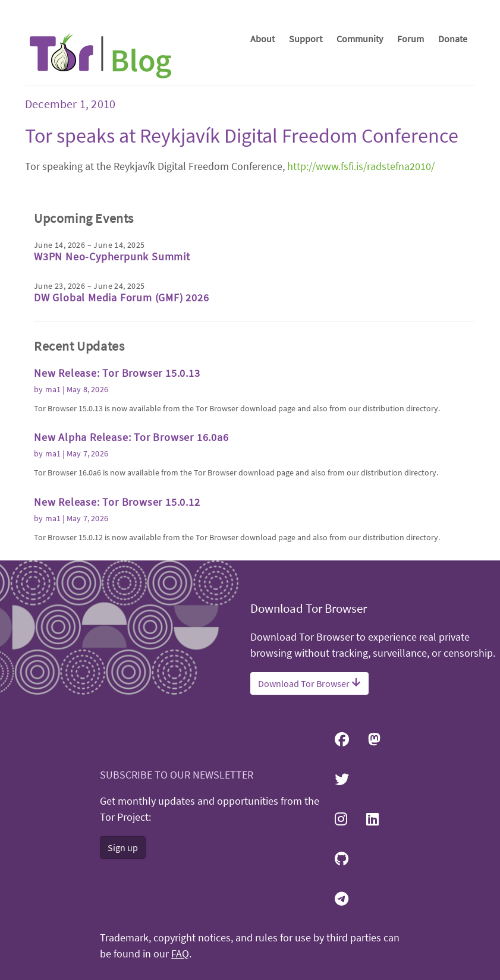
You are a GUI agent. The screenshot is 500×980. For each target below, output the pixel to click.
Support (306, 39)
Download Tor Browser (309, 683)
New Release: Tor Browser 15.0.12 (117, 502)
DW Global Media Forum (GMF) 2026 (122, 297)
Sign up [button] (123, 847)
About (262, 39)
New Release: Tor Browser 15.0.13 (117, 373)
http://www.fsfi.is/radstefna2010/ (361, 166)
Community (360, 39)
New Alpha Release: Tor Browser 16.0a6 (131, 437)
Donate (453, 39)
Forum (411, 39)
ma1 (53, 389)
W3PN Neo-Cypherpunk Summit (112, 256)
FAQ (180, 954)
